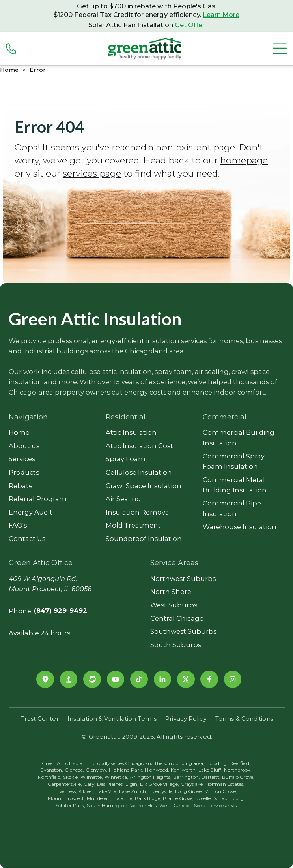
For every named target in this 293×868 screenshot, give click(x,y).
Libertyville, (161, 791)
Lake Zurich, (133, 791)
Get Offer (190, 25)
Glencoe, (74, 770)
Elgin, (132, 784)
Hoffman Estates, (225, 784)
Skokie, (71, 777)
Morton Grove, (221, 791)
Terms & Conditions (244, 719)
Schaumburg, (229, 798)
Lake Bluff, (210, 770)
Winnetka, (116, 777)
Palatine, (123, 798)
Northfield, (50, 777)
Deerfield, (240, 763)
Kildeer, (87, 791)
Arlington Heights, (151, 777)
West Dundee (174, 806)
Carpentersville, (65, 784)
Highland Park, (126, 770)
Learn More (221, 15)
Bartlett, (211, 777)
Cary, (90, 784)
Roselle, (203, 798)
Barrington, (187, 777)
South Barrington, (108, 806)
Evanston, (52, 770)
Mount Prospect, (66, 798)
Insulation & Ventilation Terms (112, 719)
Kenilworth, (184, 770)
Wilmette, (92, 777)
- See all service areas (214, 806)
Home (9, 70)
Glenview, (96, 770)
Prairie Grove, (178, 798)
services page (92, 173)
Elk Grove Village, (160, 784)
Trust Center (39, 719)
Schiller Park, (70, 806)
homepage (244, 160)
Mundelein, (99, 798)
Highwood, (157, 770)
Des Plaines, (110, 784)
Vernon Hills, (144, 806)
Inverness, (66, 791)
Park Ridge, (148, 798)
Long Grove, (189, 791)
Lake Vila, (107, 791)
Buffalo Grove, (238, 777)
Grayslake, (192, 784)
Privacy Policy (186, 719)
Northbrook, (238, 770)
